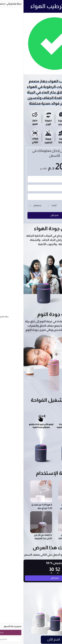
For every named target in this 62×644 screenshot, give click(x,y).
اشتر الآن (31, 215)
